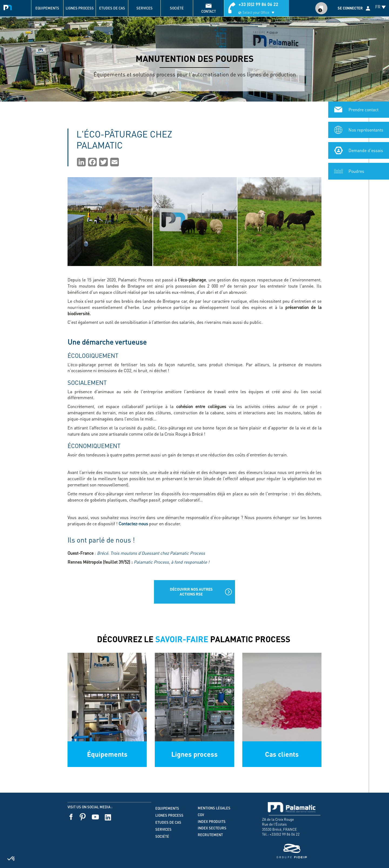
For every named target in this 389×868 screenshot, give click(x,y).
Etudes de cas (112, 8)
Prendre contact (363, 109)
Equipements (47, 8)
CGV (201, 815)
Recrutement (210, 835)
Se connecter (350, 8)
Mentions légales (214, 808)
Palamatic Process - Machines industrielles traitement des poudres (9, 7)
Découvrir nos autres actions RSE (191, 592)
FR (378, 7)
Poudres (356, 171)
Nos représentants (366, 129)
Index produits (212, 822)
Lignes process (80, 8)
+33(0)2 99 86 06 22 (285, 834)
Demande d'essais (366, 150)
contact (209, 11)
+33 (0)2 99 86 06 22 (258, 4)
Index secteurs (212, 828)
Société (177, 8)
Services (145, 8)
